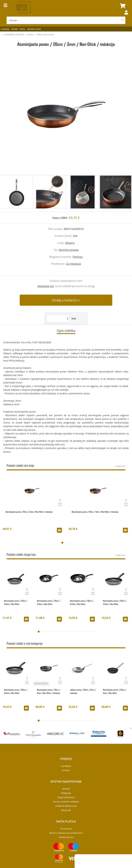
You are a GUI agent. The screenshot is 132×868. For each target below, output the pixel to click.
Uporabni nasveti (34, 29)
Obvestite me (46, 286)
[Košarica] (122, 6)
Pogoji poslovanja (66, 797)
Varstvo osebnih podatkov (66, 802)
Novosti (66, 789)
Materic (70, 243)
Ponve (30, 35)
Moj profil (66, 810)
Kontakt (15, 29)
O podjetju (5, 29)
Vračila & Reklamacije (66, 806)
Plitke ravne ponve (45, 35)
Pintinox (78, 257)
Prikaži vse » (121, 466)
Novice (22, 29)
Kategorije (66, 793)
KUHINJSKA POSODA (14, 35)
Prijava (125, 16)
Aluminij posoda (69, 250)
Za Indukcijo (74, 264)
